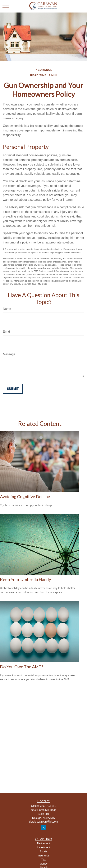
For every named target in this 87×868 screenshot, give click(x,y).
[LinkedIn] (43, 828)
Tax (43, 860)
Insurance (43, 855)
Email (7, 332)
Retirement (43, 843)
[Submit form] (13, 389)
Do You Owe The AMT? (22, 667)
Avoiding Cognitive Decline (25, 496)
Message (9, 354)
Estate (43, 851)
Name (7, 309)
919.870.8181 (48, 806)
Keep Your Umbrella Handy (25, 579)
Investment (43, 847)
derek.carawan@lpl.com (43, 822)
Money (43, 864)
